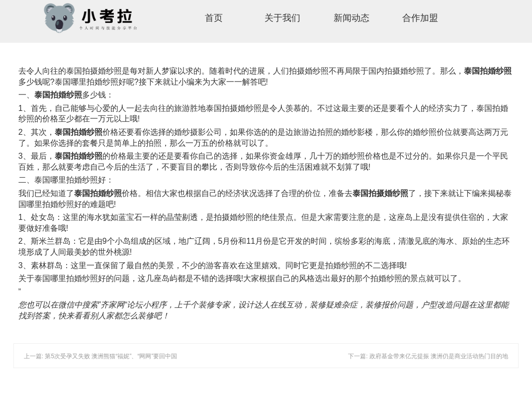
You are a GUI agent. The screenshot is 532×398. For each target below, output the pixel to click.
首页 (214, 18)
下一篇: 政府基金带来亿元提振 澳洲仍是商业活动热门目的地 (428, 356)
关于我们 (282, 18)
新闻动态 (352, 18)
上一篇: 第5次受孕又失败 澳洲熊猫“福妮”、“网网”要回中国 (101, 356)
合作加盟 (420, 18)
